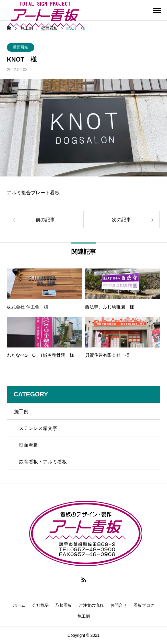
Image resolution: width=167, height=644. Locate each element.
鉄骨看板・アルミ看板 (43, 462)
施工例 (21, 411)
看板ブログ (144, 605)
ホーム (19, 605)
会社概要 (40, 605)
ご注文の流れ (91, 605)
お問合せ (119, 605)
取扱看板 (64, 605)
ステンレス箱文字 (38, 428)
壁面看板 (21, 47)
